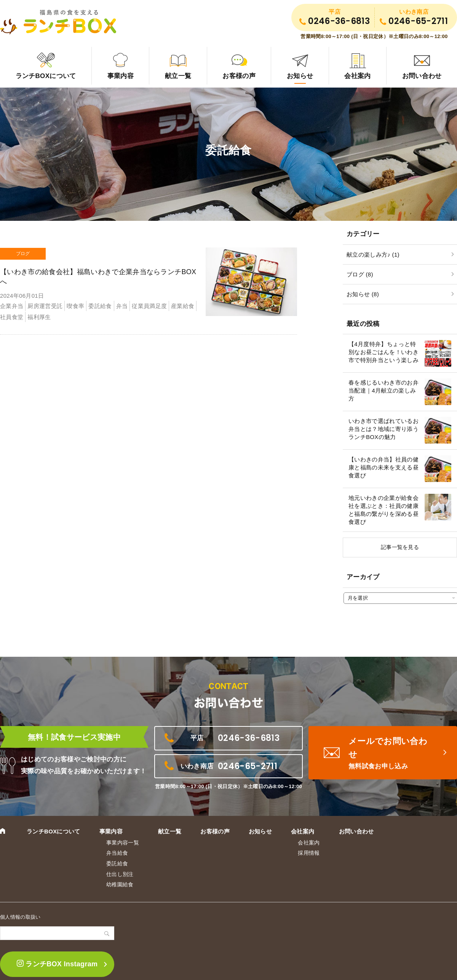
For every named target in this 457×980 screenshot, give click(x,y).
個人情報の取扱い (20, 917)
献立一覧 (178, 76)
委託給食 (117, 863)
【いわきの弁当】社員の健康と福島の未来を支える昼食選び (383, 467)
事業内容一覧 (123, 843)
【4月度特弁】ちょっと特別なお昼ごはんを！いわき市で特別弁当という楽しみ (383, 352)
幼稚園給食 (120, 884)
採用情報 (309, 853)
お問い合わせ (356, 831)
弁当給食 (117, 853)
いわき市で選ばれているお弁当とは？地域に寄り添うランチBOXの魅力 (383, 429)
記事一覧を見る (400, 547)
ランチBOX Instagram (57, 964)
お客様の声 (239, 76)
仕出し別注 (120, 874)
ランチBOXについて (46, 76)
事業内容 (121, 76)
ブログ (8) (360, 274)
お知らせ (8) (363, 294)
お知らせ (300, 76)
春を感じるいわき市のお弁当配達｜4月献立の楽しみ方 (383, 390)
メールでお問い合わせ (392, 754)
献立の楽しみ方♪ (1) (373, 255)
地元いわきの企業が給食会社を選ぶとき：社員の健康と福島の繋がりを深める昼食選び (383, 510)
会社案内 (357, 76)
